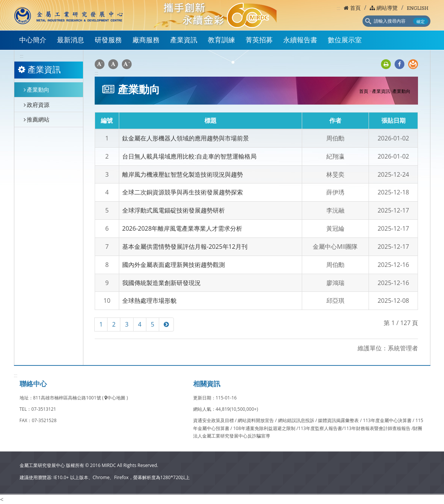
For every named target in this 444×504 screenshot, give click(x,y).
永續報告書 (300, 41)
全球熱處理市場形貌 (149, 301)
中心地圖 (115, 398)
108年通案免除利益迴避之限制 (264, 428)
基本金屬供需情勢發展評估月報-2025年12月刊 (185, 247)
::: (339, 8)
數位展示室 (345, 41)
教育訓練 (221, 41)
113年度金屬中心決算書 (388, 420)
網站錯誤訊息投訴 (297, 420)
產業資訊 (184, 41)
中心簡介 (33, 41)
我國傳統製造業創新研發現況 (161, 283)
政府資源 (37, 105)
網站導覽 (384, 8)
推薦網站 (37, 119)
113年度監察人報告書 (320, 428)
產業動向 (37, 89)
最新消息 (71, 41)
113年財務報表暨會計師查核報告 (377, 428)
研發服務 (108, 41)
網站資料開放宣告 (256, 420)
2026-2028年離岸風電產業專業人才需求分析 (182, 228)
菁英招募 (259, 41)
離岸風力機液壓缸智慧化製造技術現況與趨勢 (183, 174)
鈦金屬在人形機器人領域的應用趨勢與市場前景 (186, 138)
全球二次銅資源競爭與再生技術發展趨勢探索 (183, 192)
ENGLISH (417, 8)
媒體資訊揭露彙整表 (339, 420)
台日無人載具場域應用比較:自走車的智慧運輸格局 (189, 156)
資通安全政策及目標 (214, 420)
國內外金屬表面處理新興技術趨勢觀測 (174, 265)
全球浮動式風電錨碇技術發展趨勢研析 (174, 210)
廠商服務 (146, 41)
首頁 (352, 8)
